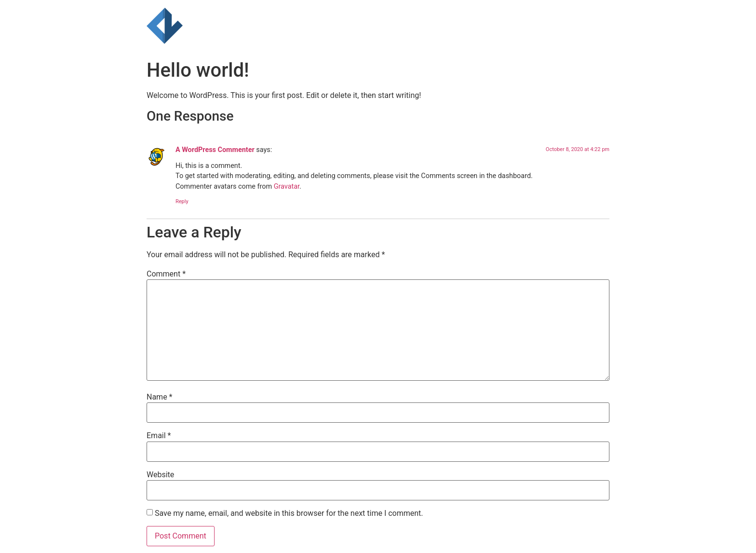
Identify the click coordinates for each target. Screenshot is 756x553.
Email (159, 436)
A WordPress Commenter (215, 150)
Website (160, 475)
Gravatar (287, 187)
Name (160, 397)
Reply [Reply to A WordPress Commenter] (182, 201)
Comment (166, 274)
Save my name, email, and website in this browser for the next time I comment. (289, 513)
